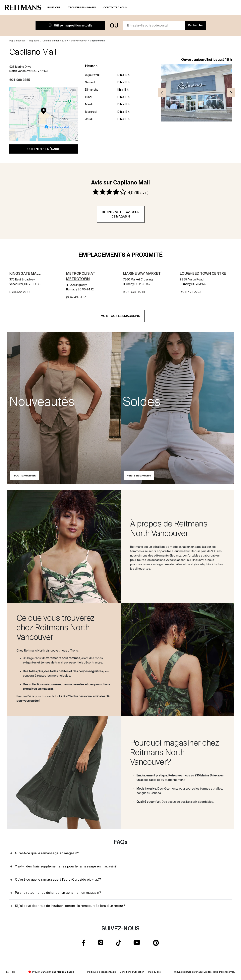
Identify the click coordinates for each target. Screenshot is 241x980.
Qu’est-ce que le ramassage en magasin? (47, 853)
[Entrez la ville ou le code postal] (154, 25)
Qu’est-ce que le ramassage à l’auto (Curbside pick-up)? (58, 879)
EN (8, 972)
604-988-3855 (20, 80)
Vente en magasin (139, 476)
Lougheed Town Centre (203, 273)
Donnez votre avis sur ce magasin (121, 214)
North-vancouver (78, 41)
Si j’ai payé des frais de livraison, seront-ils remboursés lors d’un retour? (70, 906)
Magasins (34, 41)
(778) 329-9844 (20, 292)
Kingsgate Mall (25, 273)
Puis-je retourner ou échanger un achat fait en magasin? (58, 893)
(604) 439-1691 (76, 297)
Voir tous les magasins (120, 316)
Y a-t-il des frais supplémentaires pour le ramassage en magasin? (66, 866)
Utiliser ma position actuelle (70, 26)
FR (14, 972)
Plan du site (154, 972)
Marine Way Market (142, 273)
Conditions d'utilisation (132, 972)
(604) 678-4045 (134, 292)
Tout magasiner (25, 476)
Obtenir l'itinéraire (44, 149)
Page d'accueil (17, 41)
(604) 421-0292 (190, 292)
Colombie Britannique (54, 41)
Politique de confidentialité (101, 972)
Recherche (195, 25)
